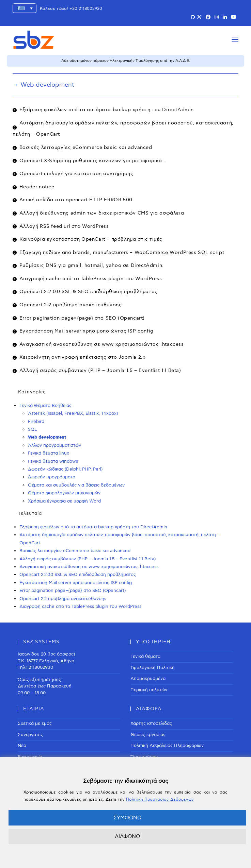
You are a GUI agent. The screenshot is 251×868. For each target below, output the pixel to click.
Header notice (37, 187)
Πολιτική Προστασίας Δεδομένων (160, 799)
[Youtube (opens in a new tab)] (234, 17)
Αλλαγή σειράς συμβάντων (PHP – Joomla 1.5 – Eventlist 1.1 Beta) (100, 370)
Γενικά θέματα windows (53, 461)
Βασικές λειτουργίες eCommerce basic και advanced (86, 147)
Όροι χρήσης (144, 757)
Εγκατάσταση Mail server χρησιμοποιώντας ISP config (87, 331)
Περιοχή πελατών (149, 690)
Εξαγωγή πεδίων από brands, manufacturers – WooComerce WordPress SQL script (122, 252)
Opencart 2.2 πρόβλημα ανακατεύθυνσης (71, 305)
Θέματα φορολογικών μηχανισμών (64, 493)
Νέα (22, 746)
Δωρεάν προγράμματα (52, 477)
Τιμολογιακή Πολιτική (153, 668)
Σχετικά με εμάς (35, 724)
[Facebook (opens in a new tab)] (208, 17)
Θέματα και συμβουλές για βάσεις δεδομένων (76, 485)
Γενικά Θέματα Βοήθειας (45, 406)
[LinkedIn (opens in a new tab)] (225, 17)
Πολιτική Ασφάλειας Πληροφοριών (167, 746)
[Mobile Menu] (235, 40)
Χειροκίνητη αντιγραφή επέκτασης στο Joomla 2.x (83, 357)
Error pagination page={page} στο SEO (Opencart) (82, 318)
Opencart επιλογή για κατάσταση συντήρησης (76, 174)
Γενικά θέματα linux (49, 453)
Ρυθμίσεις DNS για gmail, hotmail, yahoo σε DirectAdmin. (92, 265)
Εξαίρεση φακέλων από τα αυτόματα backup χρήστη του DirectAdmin (107, 110)
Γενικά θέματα (145, 657)
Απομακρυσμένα (148, 679)
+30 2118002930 (86, 9)
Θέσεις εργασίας (148, 735)
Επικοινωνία (30, 757)
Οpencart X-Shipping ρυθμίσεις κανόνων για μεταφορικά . (92, 161)
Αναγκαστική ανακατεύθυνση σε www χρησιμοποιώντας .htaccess (102, 344)
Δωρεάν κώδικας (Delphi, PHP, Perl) (65, 469)
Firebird (36, 422)
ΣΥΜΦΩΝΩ (127, 818)
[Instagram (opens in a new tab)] (217, 17)
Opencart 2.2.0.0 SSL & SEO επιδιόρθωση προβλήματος (89, 292)
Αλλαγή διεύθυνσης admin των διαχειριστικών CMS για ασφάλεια (102, 213)
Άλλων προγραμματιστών (54, 445)
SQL (33, 429)
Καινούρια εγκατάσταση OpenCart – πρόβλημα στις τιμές (91, 239)
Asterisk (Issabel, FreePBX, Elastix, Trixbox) (73, 413)
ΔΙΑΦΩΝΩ (127, 836)
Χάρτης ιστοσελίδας (151, 724)
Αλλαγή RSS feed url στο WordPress (64, 226)
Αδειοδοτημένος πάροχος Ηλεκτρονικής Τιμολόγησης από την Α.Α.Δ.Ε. (126, 61)
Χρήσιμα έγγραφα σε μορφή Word (64, 501)
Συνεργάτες (30, 735)
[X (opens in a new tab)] (199, 17)
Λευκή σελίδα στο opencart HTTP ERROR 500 (76, 200)
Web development (47, 437)
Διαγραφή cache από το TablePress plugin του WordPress (91, 279)
